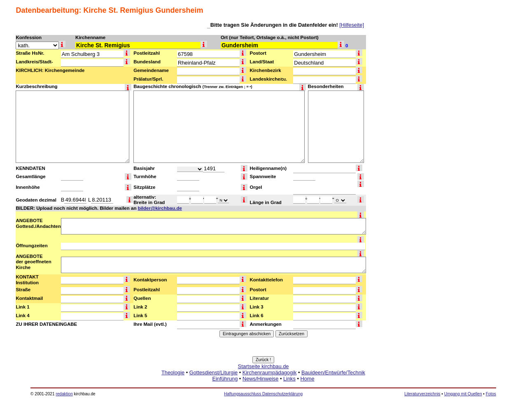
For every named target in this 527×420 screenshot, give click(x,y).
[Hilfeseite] (352, 25)
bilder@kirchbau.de (160, 208)
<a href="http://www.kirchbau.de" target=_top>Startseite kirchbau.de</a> (263, 382)
